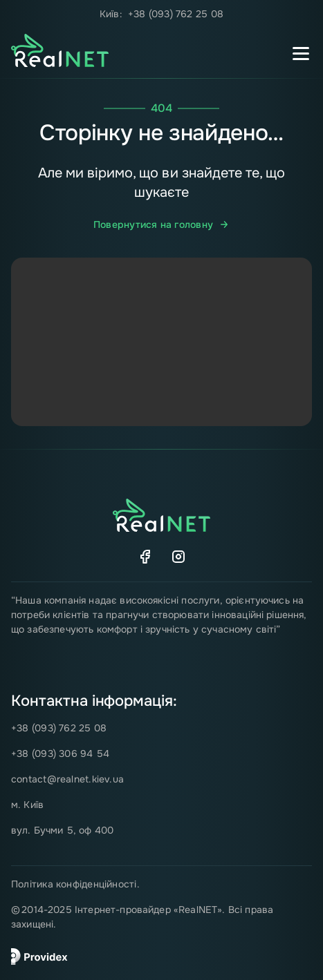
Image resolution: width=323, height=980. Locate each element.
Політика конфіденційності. (75, 884)
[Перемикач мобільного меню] (301, 53)
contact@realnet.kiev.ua (67, 779)
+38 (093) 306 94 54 (60, 753)
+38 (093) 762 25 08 (176, 14)
